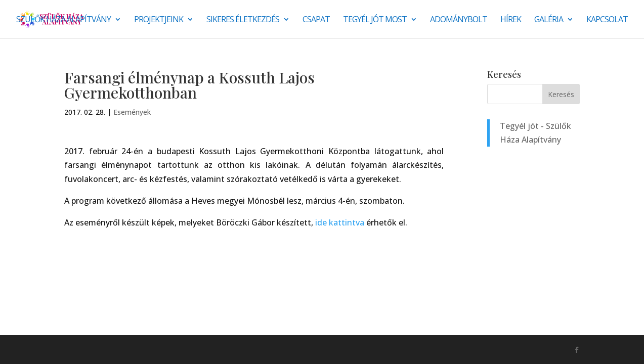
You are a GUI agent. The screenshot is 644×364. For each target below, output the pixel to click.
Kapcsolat (607, 20)
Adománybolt (459, 20)
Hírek (511, 20)
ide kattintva (340, 222)
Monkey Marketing (119, 349)
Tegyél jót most (375, 20)
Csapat (316, 20)
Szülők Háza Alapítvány (63, 20)
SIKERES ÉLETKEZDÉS (243, 20)
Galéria (549, 20)
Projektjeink (159, 20)
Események (132, 112)
